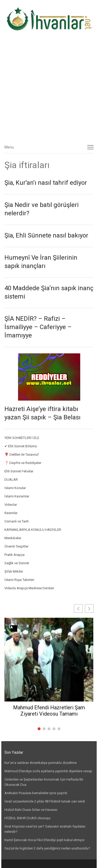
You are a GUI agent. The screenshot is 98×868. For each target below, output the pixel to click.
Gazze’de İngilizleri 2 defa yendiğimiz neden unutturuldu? (47, 848)
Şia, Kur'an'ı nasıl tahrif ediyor (46, 183)
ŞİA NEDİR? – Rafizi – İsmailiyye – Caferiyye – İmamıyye (38, 327)
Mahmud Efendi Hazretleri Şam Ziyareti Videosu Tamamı (49, 711)
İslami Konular (15, 488)
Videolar (11, 505)
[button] (89, 608)
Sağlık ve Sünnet (17, 563)
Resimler (11, 513)
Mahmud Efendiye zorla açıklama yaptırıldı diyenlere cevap (48, 771)
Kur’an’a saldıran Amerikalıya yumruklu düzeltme (41, 763)
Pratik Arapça (15, 555)
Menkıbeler (13, 538)
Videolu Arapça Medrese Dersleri (29, 588)
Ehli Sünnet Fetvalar (19, 471)
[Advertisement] (49, 89)
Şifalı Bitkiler (14, 571)
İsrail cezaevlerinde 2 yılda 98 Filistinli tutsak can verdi (45, 801)
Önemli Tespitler (16, 546)
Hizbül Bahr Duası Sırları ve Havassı (31, 810)
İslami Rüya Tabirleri (19, 580)
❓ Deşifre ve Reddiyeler (23, 463)
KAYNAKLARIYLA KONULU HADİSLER (33, 530)
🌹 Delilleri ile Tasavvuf (22, 454)
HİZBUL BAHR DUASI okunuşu (27, 818)
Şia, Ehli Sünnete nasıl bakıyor (46, 235)
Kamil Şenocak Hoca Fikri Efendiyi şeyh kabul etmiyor (45, 840)
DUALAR (11, 480)
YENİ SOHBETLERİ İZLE (22, 438)
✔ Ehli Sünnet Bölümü (21, 446)
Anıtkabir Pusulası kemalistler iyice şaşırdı (36, 793)
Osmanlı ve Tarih (17, 521)
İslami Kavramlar (17, 496)
